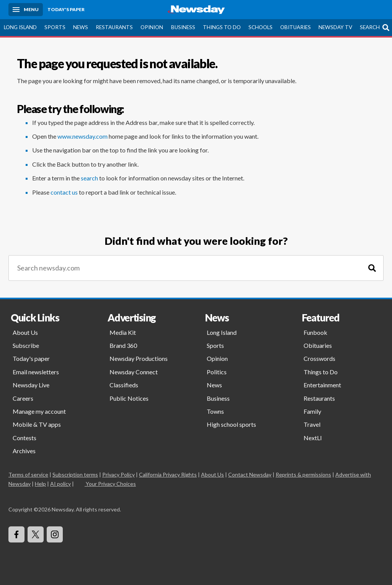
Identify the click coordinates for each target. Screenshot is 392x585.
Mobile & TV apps (37, 424)
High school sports (231, 424)
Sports (55, 27)
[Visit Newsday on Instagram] (55, 534)
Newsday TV (335, 27)
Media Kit (123, 332)
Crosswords (319, 358)
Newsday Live (31, 385)
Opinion (152, 27)
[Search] (372, 268)
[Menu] (26, 10)
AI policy (60, 484)
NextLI (313, 438)
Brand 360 (123, 345)
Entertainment (322, 385)
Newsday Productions (139, 358)
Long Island (20, 27)
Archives (24, 451)
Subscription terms (75, 474)
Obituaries (296, 27)
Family (312, 411)
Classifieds (124, 385)
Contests (24, 438)
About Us (25, 332)
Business (183, 27)
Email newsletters (36, 372)
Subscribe (26, 345)
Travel (312, 424)
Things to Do (222, 27)
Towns (215, 411)
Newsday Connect (134, 372)
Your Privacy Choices (110, 484)
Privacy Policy (118, 474)
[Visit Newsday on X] (36, 534)
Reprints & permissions (303, 474)
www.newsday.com (82, 136)
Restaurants (114, 27)
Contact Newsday (250, 474)
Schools (261, 27)
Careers (23, 398)
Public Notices (129, 398)
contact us (64, 192)
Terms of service (28, 474)
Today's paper (31, 358)
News (81, 27)
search (89, 178)
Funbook (315, 332)
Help (40, 484)
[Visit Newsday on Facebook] (16, 534)
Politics (217, 372)
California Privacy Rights (168, 474)
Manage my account (39, 411)
